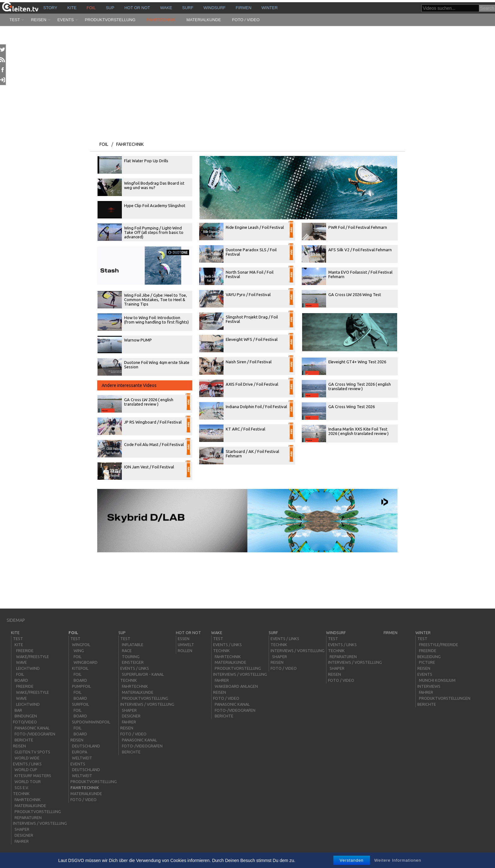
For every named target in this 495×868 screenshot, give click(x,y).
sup (110, 8)
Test (15, 20)
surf (188, 8)
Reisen (39, 20)
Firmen (244, 8)
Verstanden (352, 860)
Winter (269, 8)
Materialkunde (204, 20)
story (50, 8)
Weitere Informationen (398, 860)
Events (66, 20)
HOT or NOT (137, 8)
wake (166, 8)
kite (72, 8)
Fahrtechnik (161, 20)
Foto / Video (246, 20)
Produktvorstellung (110, 20)
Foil (91, 8)
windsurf (214, 8)
